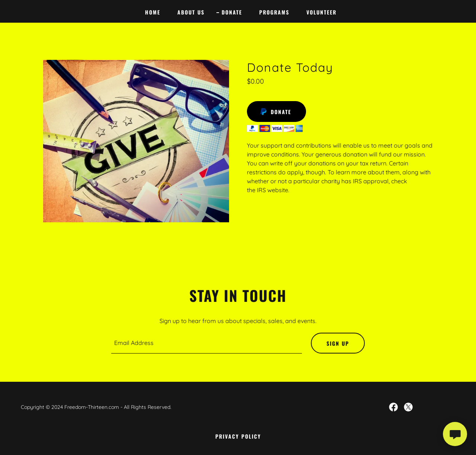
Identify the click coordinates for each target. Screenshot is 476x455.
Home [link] (153, 12)
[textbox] (207, 343)
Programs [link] (274, 12)
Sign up (338, 343)
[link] (393, 407)
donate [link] (232, 12)
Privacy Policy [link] (238, 436)
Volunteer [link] (321, 12)
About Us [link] (191, 12)
